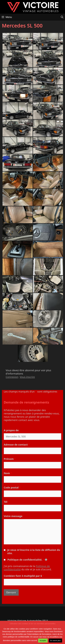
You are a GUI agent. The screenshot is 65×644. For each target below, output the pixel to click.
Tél (6, 502)
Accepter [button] (43, 641)
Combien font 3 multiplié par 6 (24, 576)
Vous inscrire (27, 377)
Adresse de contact (17, 445)
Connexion (12, 377)
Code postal (12, 487)
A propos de (11, 430)
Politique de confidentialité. (27, 560)
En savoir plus (55, 641)
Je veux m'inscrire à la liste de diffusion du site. (34, 552)
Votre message (13, 516)
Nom (8, 473)
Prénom (10, 459)
